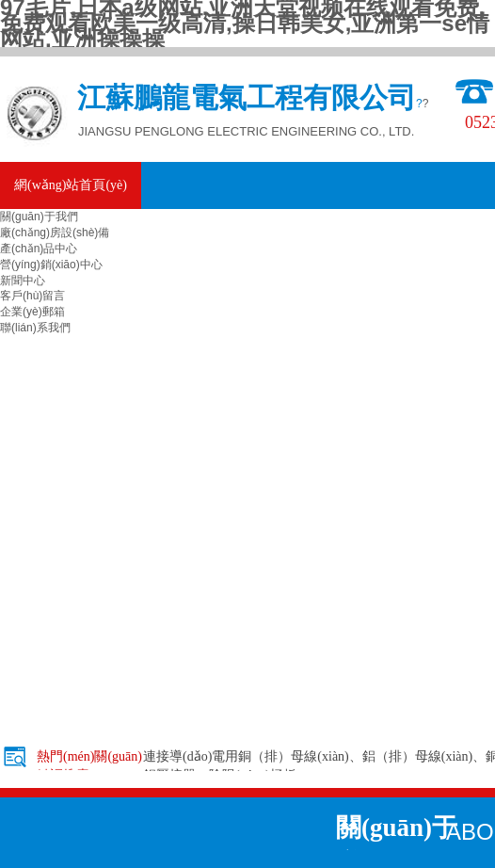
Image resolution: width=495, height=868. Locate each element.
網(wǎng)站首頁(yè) (71, 185)
